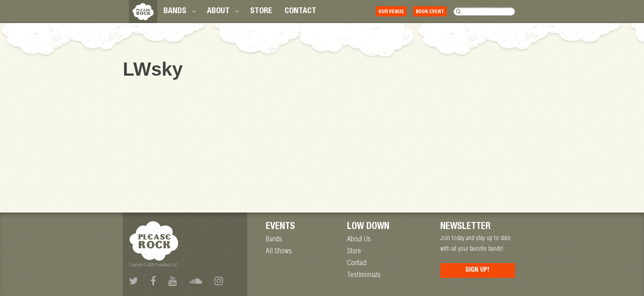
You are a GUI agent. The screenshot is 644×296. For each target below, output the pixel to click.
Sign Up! (477, 271)
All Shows (279, 252)
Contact (300, 12)
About (218, 12)
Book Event (430, 12)
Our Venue (391, 12)
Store (261, 12)
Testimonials (364, 275)
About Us (359, 240)
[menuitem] (179, 12)
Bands (175, 12)
